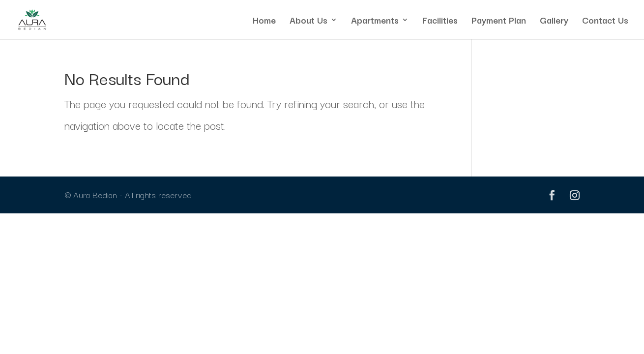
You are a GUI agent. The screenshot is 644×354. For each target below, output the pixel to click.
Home (264, 21)
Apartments (375, 21)
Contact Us (605, 21)
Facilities (440, 21)
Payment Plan (499, 21)
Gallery (554, 21)
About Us (308, 21)
